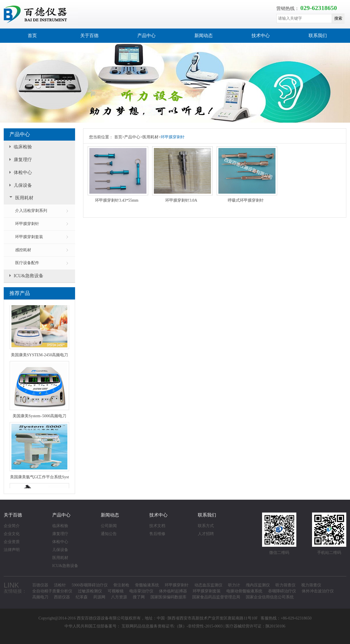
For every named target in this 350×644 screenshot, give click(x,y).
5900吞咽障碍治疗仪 (90, 585)
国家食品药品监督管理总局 (216, 597)
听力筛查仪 (285, 585)
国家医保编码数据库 (168, 597)
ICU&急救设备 (29, 276)
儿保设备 (23, 185)
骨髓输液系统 (147, 585)
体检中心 (23, 172)
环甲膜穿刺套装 (29, 237)
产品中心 (146, 36)
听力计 (234, 585)
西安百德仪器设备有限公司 (101, 618)
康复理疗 (23, 160)
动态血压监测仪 (208, 585)
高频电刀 (40, 597)
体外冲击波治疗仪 (318, 591)
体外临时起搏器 (173, 591)
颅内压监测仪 (258, 585)
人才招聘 (206, 534)
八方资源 (119, 597)
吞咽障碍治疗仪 (282, 591)
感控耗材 (23, 250)
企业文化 (12, 534)
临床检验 (23, 147)
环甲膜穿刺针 (27, 224)
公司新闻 (109, 526)
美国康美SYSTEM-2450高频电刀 (39, 356)
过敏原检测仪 (90, 591)
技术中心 (261, 36)
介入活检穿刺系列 (31, 211)
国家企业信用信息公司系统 (270, 597)
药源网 (99, 597)
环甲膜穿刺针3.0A (181, 200)
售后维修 (157, 534)
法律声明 (12, 550)
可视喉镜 (116, 591)
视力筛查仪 (311, 585)
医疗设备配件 (27, 263)
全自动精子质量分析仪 (52, 591)
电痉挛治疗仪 (141, 591)
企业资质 (12, 542)
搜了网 (139, 597)
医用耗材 (24, 198)
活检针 (60, 585)
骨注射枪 (121, 585)
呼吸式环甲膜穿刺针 (246, 200)
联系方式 (206, 526)
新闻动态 (204, 36)
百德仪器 (40, 585)
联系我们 (318, 36)
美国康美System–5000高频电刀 (39, 417)
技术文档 (157, 526)
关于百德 (89, 36)
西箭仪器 (62, 597)
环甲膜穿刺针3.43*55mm (117, 200)
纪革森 (82, 597)
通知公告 (109, 534)
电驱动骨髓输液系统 (244, 591)
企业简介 (12, 526)
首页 (32, 36)
